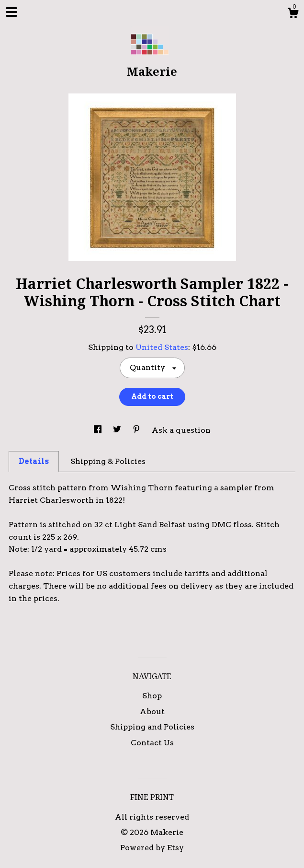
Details (34, 461)
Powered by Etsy (152, 848)
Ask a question (181, 430)
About (152, 712)
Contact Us (152, 743)
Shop (152, 696)
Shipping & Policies (108, 461)
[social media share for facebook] (99, 430)
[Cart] (293, 14)
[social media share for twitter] (118, 430)
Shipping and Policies (152, 727)
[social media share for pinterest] (137, 430)
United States (162, 347)
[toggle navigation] (11, 12)
